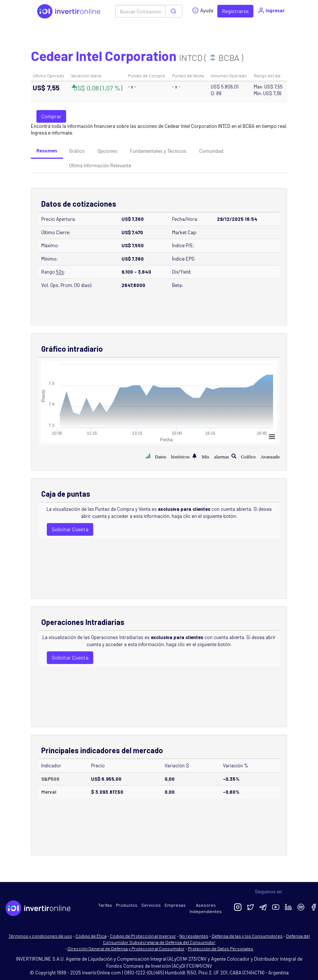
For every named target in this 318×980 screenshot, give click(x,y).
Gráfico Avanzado (260, 456)
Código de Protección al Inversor (143, 936)
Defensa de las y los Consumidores (247, 936)
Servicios (151, 905)
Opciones (107, 151)
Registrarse (235, 11)
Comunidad (211, 151)
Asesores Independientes (206, 908)
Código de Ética (91, 936)
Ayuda (203, 10)
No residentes (194, 936)
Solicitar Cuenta (70, 529)
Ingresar (271, 10)
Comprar (51, 116)
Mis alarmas (215, 456)
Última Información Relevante (100, 165)
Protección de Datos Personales (221, 948)
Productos (127, 905)
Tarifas (105, 905)
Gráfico (77, 151)
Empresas (175, 905)
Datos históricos (172, 456)
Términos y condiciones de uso (40, 936)
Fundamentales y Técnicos (158, 151)
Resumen (47, 151)
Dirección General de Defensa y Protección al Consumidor (126, 948)
